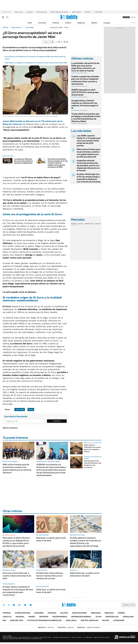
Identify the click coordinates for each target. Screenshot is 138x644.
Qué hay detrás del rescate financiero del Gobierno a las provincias (93, 464)
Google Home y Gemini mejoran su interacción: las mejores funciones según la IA (85, 104)
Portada (7, 613)
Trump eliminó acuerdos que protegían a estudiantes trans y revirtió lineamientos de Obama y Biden (86, 118)
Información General (81, 617)
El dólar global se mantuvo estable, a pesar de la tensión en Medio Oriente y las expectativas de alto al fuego (86, 542)
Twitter (4, 605)
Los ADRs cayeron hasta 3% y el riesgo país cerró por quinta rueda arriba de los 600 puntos (89, 141)
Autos (98, 617)
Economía (42, 23)
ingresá (133, 17)
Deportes (44, 617)
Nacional (20, 617)
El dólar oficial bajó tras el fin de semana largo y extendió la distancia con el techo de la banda (89, 178)
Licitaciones (119, 620)
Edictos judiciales (90, 620)
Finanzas (56, 23)
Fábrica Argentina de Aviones (59, 12)
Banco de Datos (80, 613)
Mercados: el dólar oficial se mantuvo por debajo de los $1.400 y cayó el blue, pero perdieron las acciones (16, 542)
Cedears (98, 224)
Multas (106, 620)
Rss (4, 620)
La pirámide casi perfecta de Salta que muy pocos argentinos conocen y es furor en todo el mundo (85, 67)
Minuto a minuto (10, 535)
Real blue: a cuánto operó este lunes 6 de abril (51, 539)
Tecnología (128, 617)
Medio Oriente (76, 12)
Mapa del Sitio (17, 620)
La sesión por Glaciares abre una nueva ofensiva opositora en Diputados (23, 161)
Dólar (30, 23)
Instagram (14, 605)
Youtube (25, 605)
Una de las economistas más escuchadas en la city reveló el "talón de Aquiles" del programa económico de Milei (58, 163)
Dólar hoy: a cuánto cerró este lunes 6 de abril (51, 591)
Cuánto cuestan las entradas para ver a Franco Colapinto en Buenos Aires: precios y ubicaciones (85, 80)
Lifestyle (7, 617)
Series (31, 409)
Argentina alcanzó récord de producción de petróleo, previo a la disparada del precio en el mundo (88, 165)
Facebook (9, 605)
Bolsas (81, 224)
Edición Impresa (60, 617)
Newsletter (133, 23)
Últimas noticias (23, 613)
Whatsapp (31, 605)
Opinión (94, 23)
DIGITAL (46, 627)
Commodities (89, 224)
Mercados (96, 613)
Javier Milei (98, 12)
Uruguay (107, 23)
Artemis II (88, 12)
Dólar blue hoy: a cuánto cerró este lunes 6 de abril (85, 574)
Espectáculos (17, 27)
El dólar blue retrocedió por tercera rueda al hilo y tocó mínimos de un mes (50, 576)
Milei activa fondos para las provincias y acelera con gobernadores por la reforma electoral (88, 153)
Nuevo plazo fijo (41, 12)
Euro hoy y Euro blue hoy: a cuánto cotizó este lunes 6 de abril (17, 576)
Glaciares (30, 12)
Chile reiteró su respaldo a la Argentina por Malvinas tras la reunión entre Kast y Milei (36, 63)
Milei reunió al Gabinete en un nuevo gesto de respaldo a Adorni (92, 448)
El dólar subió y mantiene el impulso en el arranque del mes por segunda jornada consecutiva (18, 591)
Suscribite (57, 421)
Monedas (74, 224)
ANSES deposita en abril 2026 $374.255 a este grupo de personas (85, 92)
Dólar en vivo (19, 12)
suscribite (126, 17)
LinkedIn (19, 605)
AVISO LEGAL (71, 620)
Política (68, 23)
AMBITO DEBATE (89, 627)
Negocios (81, 23)
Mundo (32, 617)
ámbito (5, 27)
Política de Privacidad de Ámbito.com (44, 620)
